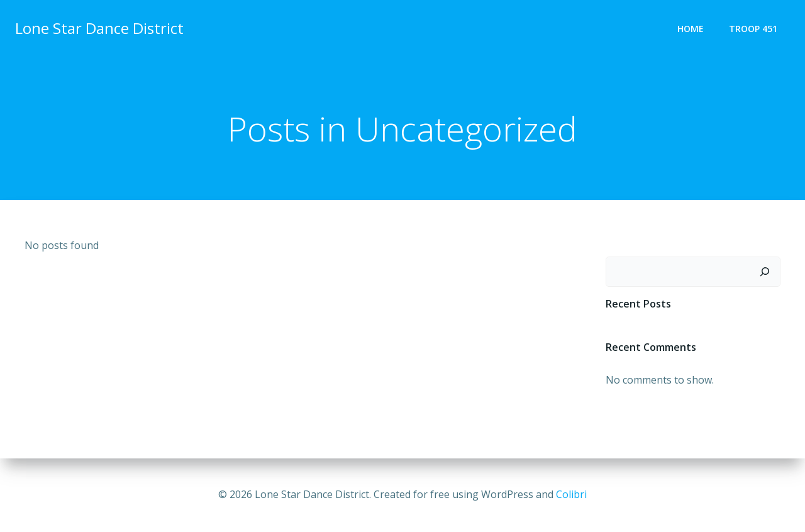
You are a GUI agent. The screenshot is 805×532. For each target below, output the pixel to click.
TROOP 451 (753, 29)
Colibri (571, 494)
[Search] (765, 272)
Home (691, 29)
